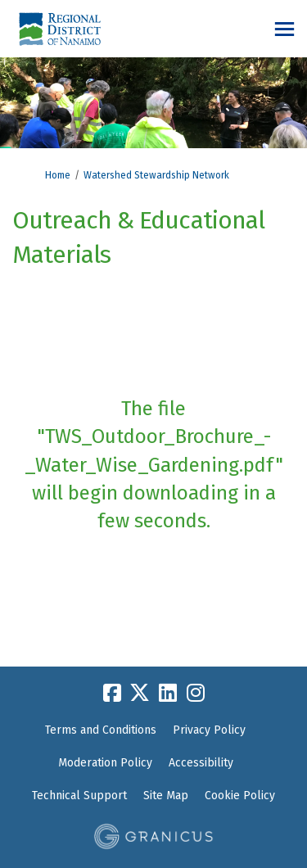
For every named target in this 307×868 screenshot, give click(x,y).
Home (58, 175)
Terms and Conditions (101, 730)
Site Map (166, 796)
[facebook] (112, 693)
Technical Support (79, 796)
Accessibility (201, 763)
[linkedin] (168, 693)
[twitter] (140, 693)
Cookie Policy (240, 796)
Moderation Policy (105, 763)
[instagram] (196, 693)
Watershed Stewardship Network (156, 175)
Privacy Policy (209, 730)
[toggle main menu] (284, 29)
